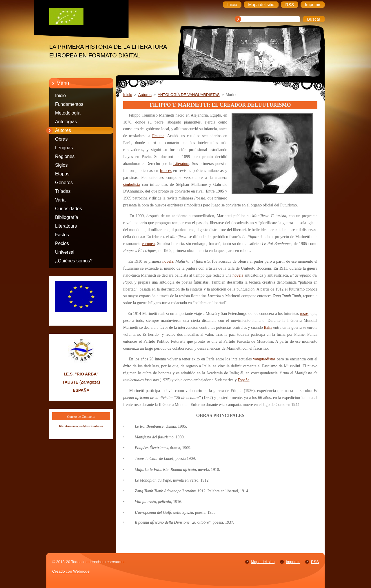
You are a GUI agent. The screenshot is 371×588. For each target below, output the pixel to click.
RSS (315, 562)
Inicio (60, 96)
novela (168, 261)
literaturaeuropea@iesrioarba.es (81, 426)
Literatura (181, 164)
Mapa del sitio (263, 562)
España (243, 380)
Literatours (66, 226)
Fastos (62, 235)
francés (166, 171)
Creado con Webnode (71, 571)
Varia (60, 200)
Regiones (65, 156)
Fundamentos (69, 104)
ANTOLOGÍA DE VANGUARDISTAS (189, 95)
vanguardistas (264, 359)
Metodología (68, 113)
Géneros (64, 183)
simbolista (132, 185)
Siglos (61, 165)
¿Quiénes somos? (74, 261)
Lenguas (64, 148)
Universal (65, 252)
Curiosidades (69, 209)
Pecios (62, 243)
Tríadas (63, 191)
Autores (63, 130)
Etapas (62, 174)
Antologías (66, 122)
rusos (304, 314)
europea (148, 244)
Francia (158, 136)
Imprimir (293, 562)
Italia (268, 327)
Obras (61, 139)
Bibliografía (67, 217)
